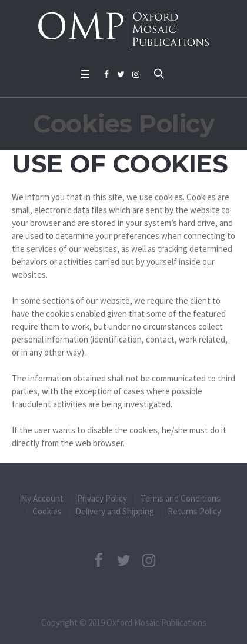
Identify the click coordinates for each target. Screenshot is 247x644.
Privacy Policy (102, 498)
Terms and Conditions (181, 498)
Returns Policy (194, 511)
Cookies (47, 511)
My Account (42, 498)
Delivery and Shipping (115, 511)
